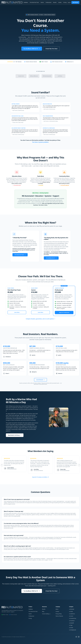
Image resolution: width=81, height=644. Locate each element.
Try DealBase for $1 (51, 258)
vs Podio (71, 611)
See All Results (40, 380)
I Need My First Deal (51, 49)
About (57, 609)
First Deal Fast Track (34, 2)
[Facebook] (76, 637)
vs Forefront (72, 621)
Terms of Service (59, 616)
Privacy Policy (59, 614)
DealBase (26, 2)
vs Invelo (71, 628)
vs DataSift (71, 623)
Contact (57, 611)
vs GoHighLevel (73, 630)
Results (55, 2)
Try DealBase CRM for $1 (32, 49)
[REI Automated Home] (12, 2)
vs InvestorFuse (73, 618)
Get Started (75, 2)
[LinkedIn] (79, 637)
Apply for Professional (64, 312)
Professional (48, 2)
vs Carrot (71, 616)
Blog (43, 611)
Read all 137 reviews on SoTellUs (41, 477)
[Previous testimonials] (2, 465)
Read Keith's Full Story (15, 435)
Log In (69, 2)
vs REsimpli (72, 609)
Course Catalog (46, 614)
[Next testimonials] (79, 465)
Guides (60, 2)
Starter (42, 2)
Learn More (17, 312)
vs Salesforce (72, 614)
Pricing (65, 2)
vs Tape (71, 625)
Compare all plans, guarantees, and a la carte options (40, 319)
